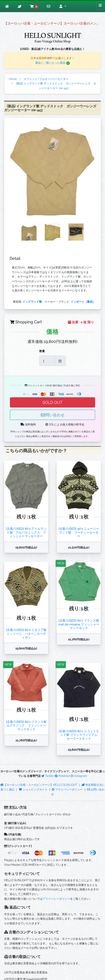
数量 (42, 351)
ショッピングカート (33, 789)
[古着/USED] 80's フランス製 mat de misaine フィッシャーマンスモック (79, 624)
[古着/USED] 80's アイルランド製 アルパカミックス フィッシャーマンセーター (26, 532)
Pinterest (62, 776)
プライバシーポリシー (67, 789)
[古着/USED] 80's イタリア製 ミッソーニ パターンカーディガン (26, 634)
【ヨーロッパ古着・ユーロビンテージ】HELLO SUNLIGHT (39, 785)
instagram (79, 776)
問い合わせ (52, 415)
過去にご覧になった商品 (52, 63)
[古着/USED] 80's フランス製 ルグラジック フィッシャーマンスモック (26, 725)
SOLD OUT (52, 402)
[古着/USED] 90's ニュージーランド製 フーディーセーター (79, 532)
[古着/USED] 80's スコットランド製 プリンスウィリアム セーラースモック (79, 735)
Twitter (48, 776)
